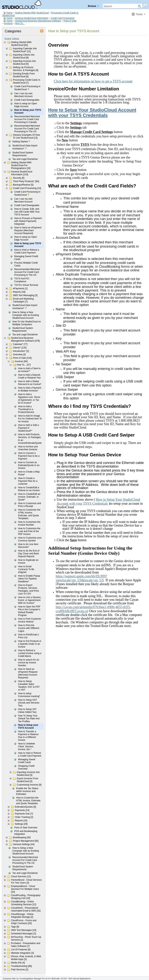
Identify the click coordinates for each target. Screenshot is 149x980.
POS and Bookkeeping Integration (26, 833)
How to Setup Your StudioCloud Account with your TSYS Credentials (92, 113)
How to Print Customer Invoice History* (30, 620)
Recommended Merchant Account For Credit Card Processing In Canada (27, 119)
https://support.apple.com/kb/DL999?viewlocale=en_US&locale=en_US (81, 578)
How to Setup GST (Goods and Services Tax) (29, 703)
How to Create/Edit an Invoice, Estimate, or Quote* (29, 497)
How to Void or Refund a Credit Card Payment (27, 251)
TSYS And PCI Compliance (22, 280)
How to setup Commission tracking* (29, 695)
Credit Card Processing (63, 18)
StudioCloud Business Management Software (38, 21)
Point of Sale (70, 21)
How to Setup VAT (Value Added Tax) (27, 711)
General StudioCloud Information (32, 18)
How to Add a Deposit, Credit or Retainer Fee (29, 376)
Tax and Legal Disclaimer (25, 159)
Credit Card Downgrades (27, 100)
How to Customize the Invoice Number (29, 523)
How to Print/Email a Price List (28, 636)
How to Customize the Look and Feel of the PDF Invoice (29, 531)
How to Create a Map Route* (29, 473)
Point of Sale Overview (26, 828)
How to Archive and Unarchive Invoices (28, 448)
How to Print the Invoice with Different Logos (29, 628)
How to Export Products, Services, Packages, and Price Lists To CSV (29, 589)
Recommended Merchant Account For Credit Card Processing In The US (27, 129)
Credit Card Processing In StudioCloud (27, 88)
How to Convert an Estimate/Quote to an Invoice (29, 465)
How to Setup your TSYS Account (28, 111)
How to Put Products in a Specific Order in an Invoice (30, 644)
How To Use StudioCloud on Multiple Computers (27, 323)
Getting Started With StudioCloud (32, 13)
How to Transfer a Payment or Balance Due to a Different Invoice (28, 736)
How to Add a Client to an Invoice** (29, 370)
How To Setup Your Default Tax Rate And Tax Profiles (29, 719)
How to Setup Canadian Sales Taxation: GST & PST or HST (29, 686)
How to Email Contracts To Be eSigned (26, 569)
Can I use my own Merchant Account (23, 95)
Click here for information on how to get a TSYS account (93, 81)
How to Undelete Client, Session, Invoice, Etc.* (27, 747)
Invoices (8, 23)
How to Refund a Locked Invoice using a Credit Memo (30, 653)
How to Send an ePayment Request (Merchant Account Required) (28, 230)
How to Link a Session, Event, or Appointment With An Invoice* (30, 600)
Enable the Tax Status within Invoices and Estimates (27, 791)
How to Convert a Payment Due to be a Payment (29, 456)
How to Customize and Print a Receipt (30, 505)
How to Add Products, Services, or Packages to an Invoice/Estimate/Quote (30, 439)
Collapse (15, 39)
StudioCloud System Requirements (23, 154)
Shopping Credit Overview (26, 767)
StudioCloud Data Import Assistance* (25, 147)
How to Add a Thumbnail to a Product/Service (26, 409)
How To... (20, 23)
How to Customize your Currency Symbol (30, 539)
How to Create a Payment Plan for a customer (28, 481)
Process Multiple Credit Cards (26, 264)
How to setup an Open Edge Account (26, 105)
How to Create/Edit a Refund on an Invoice (29, 489)
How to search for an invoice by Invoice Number (29, 663)
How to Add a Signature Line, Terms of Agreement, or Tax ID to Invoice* (29, 399)
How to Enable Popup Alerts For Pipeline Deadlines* (29, 579)
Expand (8, 39)
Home (10, 13)
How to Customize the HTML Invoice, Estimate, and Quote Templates (29, 514)
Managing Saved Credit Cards (26, 258)
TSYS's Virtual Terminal (26, 285)
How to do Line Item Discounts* (28, 546)
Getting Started (21, 142)
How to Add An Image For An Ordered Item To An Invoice (30, 419)
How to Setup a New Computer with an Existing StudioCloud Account (26, 315)
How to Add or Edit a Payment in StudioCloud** (28, 428)
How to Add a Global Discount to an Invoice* (30, 383)
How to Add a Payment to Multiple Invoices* (30, 389)
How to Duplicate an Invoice (28, 561)
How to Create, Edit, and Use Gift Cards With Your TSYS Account (27, 212)
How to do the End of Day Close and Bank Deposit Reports (29, 554)
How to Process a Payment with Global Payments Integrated (28, 221)
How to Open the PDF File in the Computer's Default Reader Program (29, 611)
